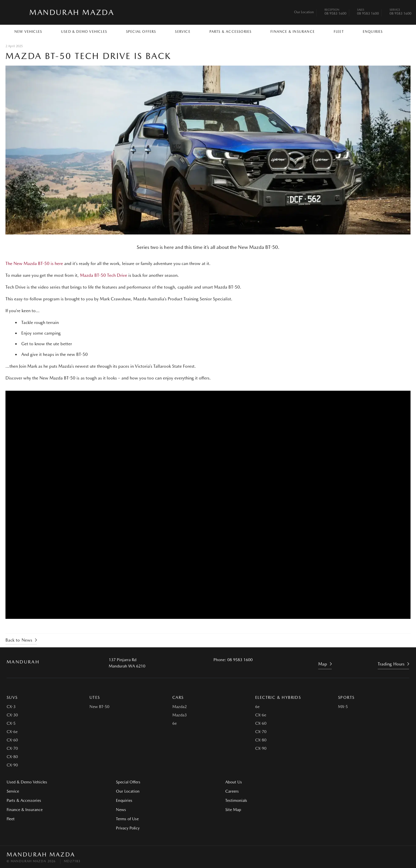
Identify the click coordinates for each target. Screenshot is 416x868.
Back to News (19, 640)
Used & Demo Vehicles (84, 32)
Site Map (325, 800)
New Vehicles (28, 32)
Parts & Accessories (231, 32)
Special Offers (141, 32)
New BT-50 (99, 706)
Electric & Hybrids (278, 697)
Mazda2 (180, 706)
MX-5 (343, 706)
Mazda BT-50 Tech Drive (104, 275)
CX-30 (12, 714)
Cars (178, 697)
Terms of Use (122, 818)
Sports (346, 697)
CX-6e (12, 731)
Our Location (304, 12)
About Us (222, 781)
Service (183, 32)
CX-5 (11, 723)
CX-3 (11, 706)
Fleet (339, 32)
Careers (324, 781)
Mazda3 (180, 714)
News (115, 809)
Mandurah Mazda (72, 12)
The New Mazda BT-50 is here (35, 264)
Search (398, 31)
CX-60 (12, 739)
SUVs (12, 697)
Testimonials (328, 791)
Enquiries (373, 32)
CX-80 (12, 756)
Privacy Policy (122, 827)
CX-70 (12, 748)
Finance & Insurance (293, 32)
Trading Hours (391, 663)
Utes (95, 697)
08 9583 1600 (335, 12)
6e (174, 723)
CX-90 (12, 764)
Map (323, 663)
